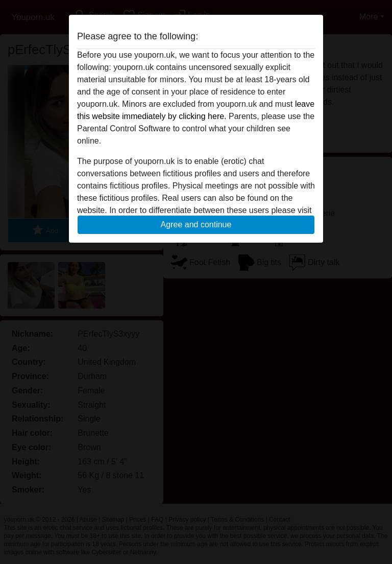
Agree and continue (196, 225)
